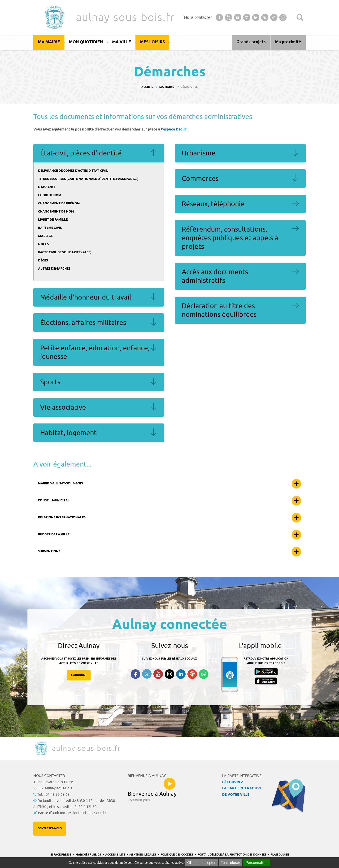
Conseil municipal (54, 501)
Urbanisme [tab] (240, 153)
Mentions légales (143, 855)
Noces (43, 244)
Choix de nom (50, 195)
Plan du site (280, 855)
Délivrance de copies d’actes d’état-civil (73, 171)
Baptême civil (50, 228)
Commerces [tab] (240, 179)
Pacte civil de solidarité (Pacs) (65, 253)
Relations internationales (62, 518)
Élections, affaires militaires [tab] (99, 323)
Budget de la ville (54, 535)
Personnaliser (257, 863)
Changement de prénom (59, 204)
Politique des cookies (177, 855)
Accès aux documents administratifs (215, 276)
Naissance (47, 187)
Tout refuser (231, 863)
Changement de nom (56, 212)
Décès (43, 261)
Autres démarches (54, 269)
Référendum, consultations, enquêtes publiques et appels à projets (230, 238)
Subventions (49, 552)
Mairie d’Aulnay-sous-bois (60, 484)
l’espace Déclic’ (174, 129)
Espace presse (61, 855)
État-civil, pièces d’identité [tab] (99, 153)
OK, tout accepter (201, 863)
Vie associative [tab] (99, 407)
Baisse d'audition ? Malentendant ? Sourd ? (72, 813)
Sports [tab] (99, 382)
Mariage (45, 236)
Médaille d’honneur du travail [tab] (99, 297)
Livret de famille (53, 220)
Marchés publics (88, 855)
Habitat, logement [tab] (99, 433)
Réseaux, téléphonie (213, 204)
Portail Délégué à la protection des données (232, 855)
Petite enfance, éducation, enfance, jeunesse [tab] (99, 352)
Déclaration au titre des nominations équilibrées (219, 310)
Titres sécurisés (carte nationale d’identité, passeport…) (88, 179)
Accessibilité (115, 855)
